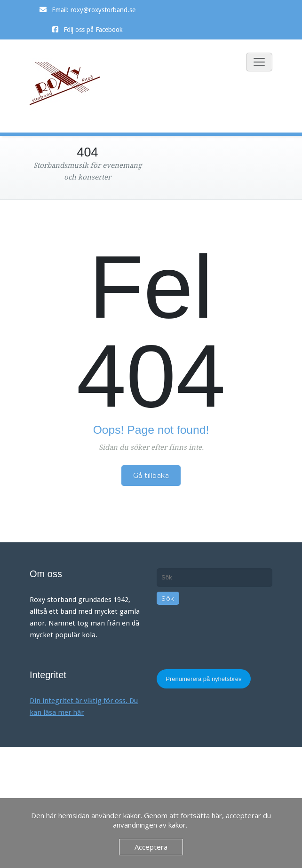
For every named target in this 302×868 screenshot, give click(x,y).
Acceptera (151, 847)
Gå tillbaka (151, 476)
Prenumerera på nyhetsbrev (203, 679)
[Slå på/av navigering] (259, 62)
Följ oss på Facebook (93, 30)
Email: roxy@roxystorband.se (94, 10)
